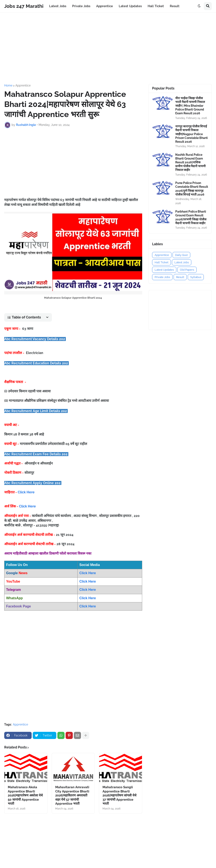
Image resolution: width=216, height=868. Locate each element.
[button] (199, 6)
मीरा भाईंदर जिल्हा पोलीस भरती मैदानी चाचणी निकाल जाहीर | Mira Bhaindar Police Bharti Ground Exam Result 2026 (190, 106)
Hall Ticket (161, 262)
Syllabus (196, 277)
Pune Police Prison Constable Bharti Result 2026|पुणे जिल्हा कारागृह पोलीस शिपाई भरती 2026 (192, 189)
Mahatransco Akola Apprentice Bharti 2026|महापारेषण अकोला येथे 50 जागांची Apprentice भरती (25, 795)
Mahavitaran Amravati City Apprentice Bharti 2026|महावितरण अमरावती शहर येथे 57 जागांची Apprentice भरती (72, 795)
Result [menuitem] (175, 6)
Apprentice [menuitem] (105, 6)
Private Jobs (162, 277)
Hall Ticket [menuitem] (156, 6)
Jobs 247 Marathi (24, 6)
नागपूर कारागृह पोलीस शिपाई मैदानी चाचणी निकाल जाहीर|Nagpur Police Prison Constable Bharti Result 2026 (192, 134)
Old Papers (187, 270)
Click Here (26, 492)
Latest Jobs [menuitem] (58, 6)
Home (8, 85)
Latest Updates (164, 270)
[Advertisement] (108, 48)
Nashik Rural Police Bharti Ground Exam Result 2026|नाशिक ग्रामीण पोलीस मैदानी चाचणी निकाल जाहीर (190, 162)
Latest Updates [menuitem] (130, 6)
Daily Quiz (181, 255)
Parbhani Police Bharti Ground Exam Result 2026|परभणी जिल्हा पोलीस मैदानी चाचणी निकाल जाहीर (191, 217)
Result (180, 277)
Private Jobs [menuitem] (81, 6)
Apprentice (23, 85)
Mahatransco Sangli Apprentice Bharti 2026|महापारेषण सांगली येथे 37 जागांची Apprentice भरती (119, 795)
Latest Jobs (182, 262)
